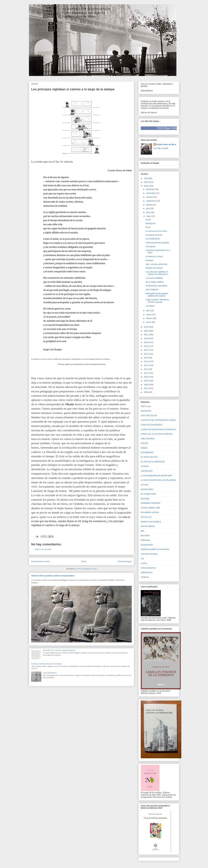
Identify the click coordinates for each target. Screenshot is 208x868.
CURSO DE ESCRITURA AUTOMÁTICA (158, 429)
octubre (150, 197)
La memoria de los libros (156, 231)
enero (149, 322)
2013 (146, 365)
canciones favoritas (149, 554)
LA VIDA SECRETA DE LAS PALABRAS (158, 480)
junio (148, 212)
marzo (149, 315)
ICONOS (145, 466)
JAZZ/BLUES (147, 471)
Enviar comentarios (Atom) (87, 569)
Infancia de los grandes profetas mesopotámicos (53, 576)
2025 (146, 182)
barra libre (145, 535)
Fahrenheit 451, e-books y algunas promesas (59, 650)
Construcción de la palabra (157, 243)
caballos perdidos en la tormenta (155, 549)
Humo (148, 220)
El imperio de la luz (154, 235)
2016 (146, 354)
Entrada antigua (125, 561)
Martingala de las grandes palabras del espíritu (157, 295)
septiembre (151, 201)
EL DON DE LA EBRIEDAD (153, 462)
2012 (146, 369)
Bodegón (150, 260)
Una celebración (153, 239)
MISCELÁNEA (147, 489)
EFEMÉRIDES (147, 452)
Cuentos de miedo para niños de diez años (46, 664)
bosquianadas (147, 545)
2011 (146, 373)
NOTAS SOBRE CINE (150, 508)
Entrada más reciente (40, 561)
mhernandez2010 (148, 568)
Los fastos (150, 306)
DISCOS (145, 443)
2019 (146, 342)
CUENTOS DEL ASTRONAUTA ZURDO (158, 420)
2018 (146, 346)
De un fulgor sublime (155, 282)
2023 (146, 327)
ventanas (145, 577)
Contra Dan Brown (50, 673)
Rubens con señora (154, 268)
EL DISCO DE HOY (149, 457)
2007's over (146, 406)
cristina (144, 563)
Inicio (84, 561)
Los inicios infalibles (154, 278)
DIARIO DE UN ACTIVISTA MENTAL (157, 434)
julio (148, 208)
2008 (146, 385)
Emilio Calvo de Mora (166, 144)
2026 (146, 178)
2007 (146, 388)
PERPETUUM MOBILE (151, 522)
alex (143, 531)
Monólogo (145, 499)
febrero (149, 318)
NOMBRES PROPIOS (150, 503)
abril (148, 311)
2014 (146, 361)
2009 (146, 381)
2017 (146, 350)
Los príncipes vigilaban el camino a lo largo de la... (157, 273)
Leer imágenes (152, 289)
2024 (146, 186)
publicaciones (147, 572)
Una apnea (150, 246)
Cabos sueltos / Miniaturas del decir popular (157, 301)
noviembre (151, 193)
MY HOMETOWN (148, 494)
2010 (146, 377)
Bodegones (151, 223)
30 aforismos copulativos (156, 286)
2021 (146, 335)
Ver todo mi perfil (161, 148)
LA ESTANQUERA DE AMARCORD (156, 476)
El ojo (148, 227)
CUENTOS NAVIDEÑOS (152, 425)
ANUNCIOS (146, 411)
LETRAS (145, 485)
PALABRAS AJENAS (150, 512)
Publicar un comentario (43, 549)
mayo (149, 216)
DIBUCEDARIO (148, 439)
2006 (146, 392)
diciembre (151, 189)
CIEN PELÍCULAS (149, 416)
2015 (146, 358)
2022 (146, 331)
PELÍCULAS (146, 517)
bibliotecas (145, 540)
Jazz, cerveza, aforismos (156, 264)
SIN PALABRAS (148, 526)
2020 (146, 338)
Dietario (144, 448)
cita (142, 559)
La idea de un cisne (154, 256)
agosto (149, 205)
